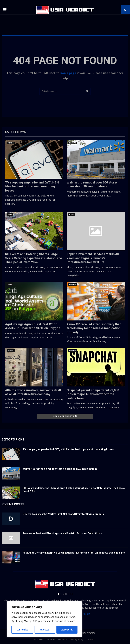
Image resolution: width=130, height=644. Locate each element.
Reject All (45, 630)
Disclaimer (38, 640)
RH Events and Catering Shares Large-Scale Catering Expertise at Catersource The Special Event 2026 (34, 258)
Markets (11, 143)
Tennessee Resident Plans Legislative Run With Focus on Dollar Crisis (62, 533)
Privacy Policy (77, 640)
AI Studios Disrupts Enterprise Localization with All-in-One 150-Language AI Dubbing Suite (74, 553)
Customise (22, 630)
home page (68, 73)
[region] (44, 619)
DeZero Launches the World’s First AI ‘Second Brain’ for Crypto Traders (63, 514)
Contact (90, 640)
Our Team (63, 640)
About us (51, 640)
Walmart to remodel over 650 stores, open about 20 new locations (60, 469)
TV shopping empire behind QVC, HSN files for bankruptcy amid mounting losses (32, 186)
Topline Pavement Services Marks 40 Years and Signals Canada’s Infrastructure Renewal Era (93, 258)
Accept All (67, 630)
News (10, 215)
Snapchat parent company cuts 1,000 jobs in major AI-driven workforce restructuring (93, 394)
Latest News (15, 132)
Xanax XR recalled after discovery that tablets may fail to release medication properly (94, 328)
